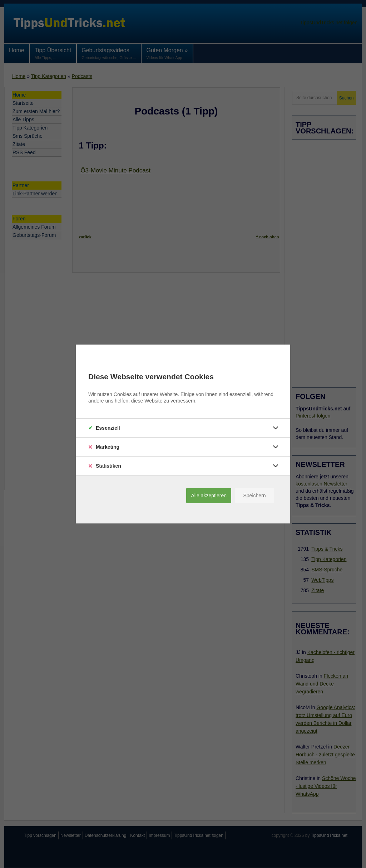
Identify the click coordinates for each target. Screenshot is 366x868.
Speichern (254, 496)
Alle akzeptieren (209, 496)
